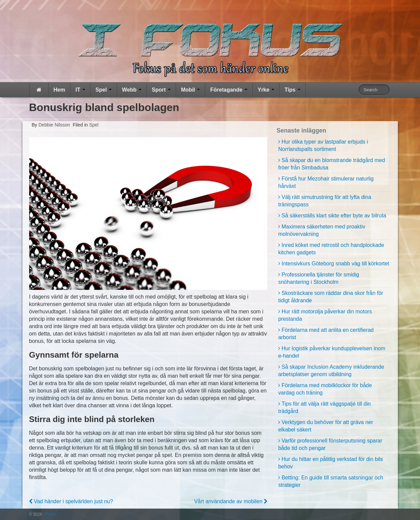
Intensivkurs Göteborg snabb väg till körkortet (335, 264)
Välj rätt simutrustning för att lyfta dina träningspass (325, 201)
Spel (104, 90)
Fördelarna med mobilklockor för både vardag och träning (325, 389)
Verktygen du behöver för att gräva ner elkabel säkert (326, 426)
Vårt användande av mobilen (231, 501)
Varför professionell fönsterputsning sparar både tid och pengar (330, 444)
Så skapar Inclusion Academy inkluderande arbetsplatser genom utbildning (331, 371)
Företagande (229, 90)
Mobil (190, 90)
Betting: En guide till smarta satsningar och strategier (331, 481)
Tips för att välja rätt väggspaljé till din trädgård (324, 407)
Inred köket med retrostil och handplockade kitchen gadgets (331, 249)
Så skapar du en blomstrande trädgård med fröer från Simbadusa (332, 164)
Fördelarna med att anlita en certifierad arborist (326, 334)
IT (80, 90)
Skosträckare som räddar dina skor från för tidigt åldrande (331, 297)
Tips (292, 90)
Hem (59, 90)
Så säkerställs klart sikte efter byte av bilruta (334, 216)
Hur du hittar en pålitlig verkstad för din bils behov (331, 463)
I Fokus (49, 514)
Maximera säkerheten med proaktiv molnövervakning (322, 230)
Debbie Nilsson (54, 125)
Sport (161, 90)
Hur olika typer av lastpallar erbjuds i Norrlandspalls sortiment (323, 145)
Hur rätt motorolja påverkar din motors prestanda (325, 315)
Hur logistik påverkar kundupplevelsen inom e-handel (332, 352)
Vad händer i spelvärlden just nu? (71, 501)
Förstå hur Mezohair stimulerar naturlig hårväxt (326, 182)
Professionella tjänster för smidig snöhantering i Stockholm (319, 278)
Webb (132, 90)
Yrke (266, 90)
